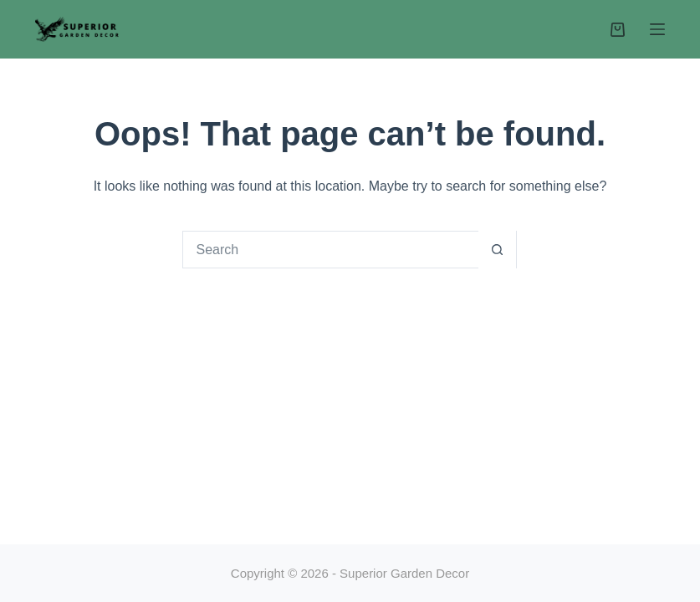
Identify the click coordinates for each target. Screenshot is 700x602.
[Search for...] (331, 250)
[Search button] (497, 250)
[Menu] (657, 29)
